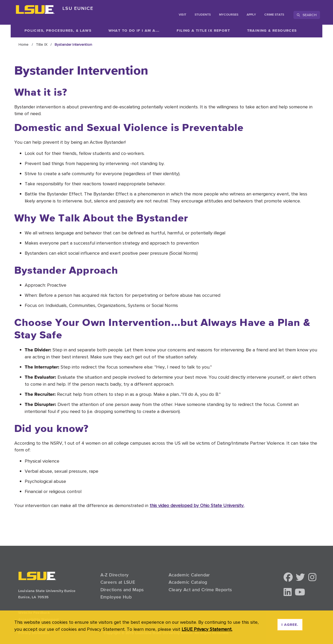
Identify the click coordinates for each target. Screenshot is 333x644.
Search (307, 15)
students (203, 15)
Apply (251, 15)
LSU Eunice (78, 8)
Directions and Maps (122, 590)
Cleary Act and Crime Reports (200, 590)
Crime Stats (274, 15)
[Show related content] (134, 30)
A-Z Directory (115, 575)
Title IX (42, 44)
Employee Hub (116, 597)
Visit (182, 15)
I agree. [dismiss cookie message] (290, 625)
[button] (288, 578)
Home (24, 44)
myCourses (229, 15)
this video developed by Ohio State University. (197, 505)
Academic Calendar (189, 575)
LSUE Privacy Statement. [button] (207, 629)
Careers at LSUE (118, 582)
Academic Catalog (188, 582)
